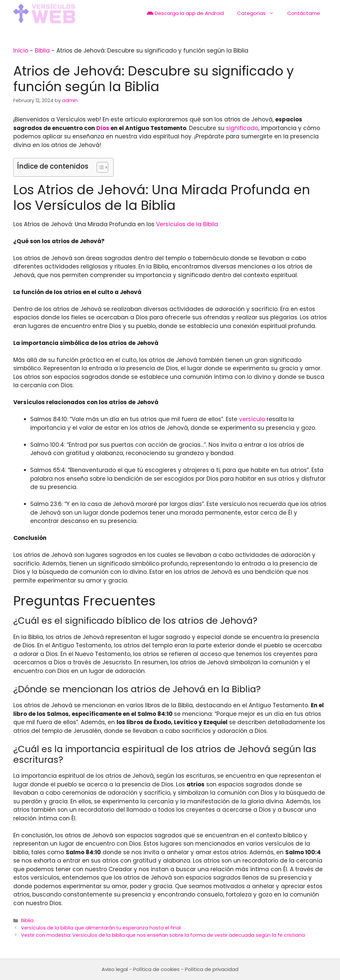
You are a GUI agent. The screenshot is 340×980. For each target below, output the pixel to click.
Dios (103, 128)
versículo (252, 419)
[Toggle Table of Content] (99, 167)
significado (242, 128)
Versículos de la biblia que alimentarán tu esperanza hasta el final (101, 928)
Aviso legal (115, 969)
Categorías (259, 13)
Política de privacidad (212, 969)
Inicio (21, 51)
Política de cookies (156, 969)
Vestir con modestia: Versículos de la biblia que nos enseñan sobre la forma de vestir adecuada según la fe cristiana (163, 935)
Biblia (42, 51)
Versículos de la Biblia (187, 224)
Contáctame (304, 13)
